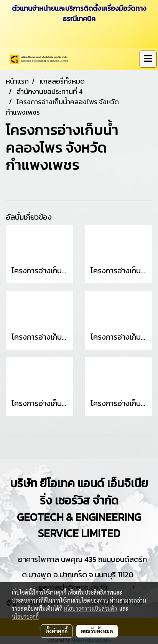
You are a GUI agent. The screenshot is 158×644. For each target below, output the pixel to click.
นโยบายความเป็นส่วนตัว (90, 608)
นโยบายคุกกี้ (25, 616)
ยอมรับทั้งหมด (97, 631)
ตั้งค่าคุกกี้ (57, 631)
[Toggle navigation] (148, 59)
